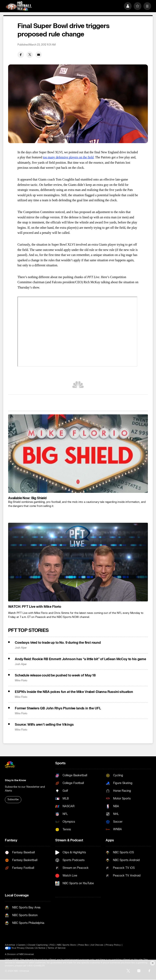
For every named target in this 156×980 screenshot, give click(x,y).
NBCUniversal (27, 954)
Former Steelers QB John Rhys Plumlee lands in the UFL (58, 708)
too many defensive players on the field (68, 157)
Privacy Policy (113, 945)
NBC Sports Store (67, 945)
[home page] (19, 6)
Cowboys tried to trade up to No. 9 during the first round (58, 643)
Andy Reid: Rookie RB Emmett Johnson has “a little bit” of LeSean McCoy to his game (80, 659)
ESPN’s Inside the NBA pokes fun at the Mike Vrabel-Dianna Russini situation (74, 692)
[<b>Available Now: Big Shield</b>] (78, 454)
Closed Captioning (38, 945)
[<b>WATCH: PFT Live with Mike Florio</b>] (78, 562)
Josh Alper (21, 648)
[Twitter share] (30, 55)
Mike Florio (21, 681)
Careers (22, 945)
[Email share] (39, 55)
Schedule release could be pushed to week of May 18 (55, 675)
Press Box (84, 945)
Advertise (10, 945)
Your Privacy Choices (23, 948)
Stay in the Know (15, 780)
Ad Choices (97, 945)
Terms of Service (57, 948)
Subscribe (13, 799)
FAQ (52, 945)
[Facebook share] (21, 55)
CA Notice (40, 948)
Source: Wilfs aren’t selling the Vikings (44, 725)
